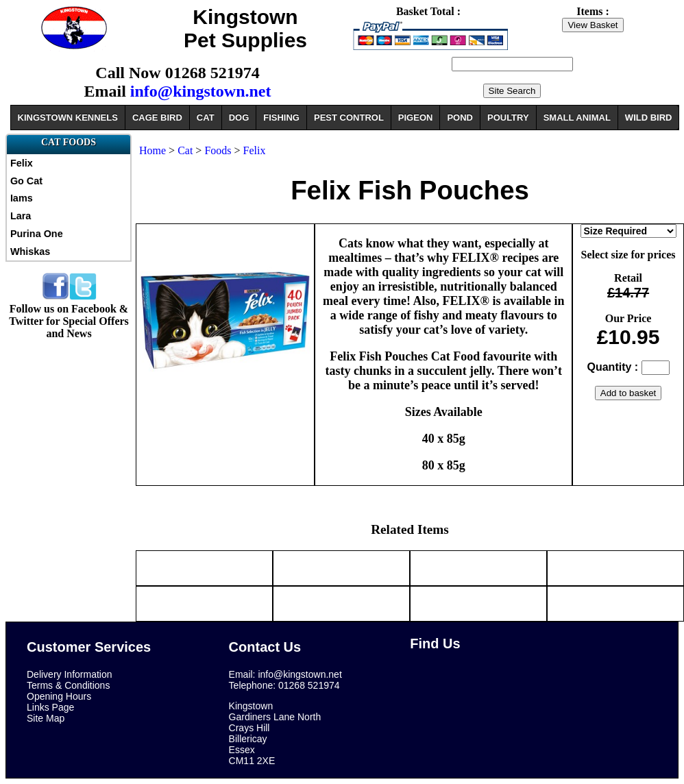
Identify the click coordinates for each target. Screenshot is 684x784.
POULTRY (508, 118)
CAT (206, 118)
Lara (21, 216)
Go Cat (26, 181)
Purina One (37, 234)
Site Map (46, 718)
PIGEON (416, 118)
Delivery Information (70, 674)
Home (152, 150)
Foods (218, 150)
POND (460, 118)
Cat (185, 150)
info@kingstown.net (201, 91)
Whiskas (30, 252)
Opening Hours (59, 696)
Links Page (50, 707)
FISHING (281, 118)
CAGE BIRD (157, 118)
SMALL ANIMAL (577, 118)
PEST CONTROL (349, 118)
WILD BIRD (649, 118)
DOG (239, 118)
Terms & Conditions (68, 685)
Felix (22, 163)
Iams (22, 198)
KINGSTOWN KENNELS (68, 118)
